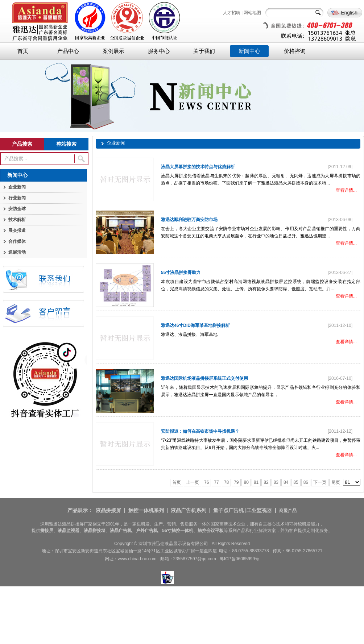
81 (256, 482)
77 (216, 482)
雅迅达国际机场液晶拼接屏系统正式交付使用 (204, 378)
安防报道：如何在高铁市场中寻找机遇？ (200, 431)
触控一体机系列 (146, 510)
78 (226, 482)
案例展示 (113, 51)
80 (246, 482)
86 (306, 482)
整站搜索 (66, 144)
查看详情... (346, 190)
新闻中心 (249, 51)
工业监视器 (259, 510)
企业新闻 (17, 187)
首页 (23, 51)
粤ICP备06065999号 (239, 559)
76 (206, 482)
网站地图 (252, 13)
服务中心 (159, 51)
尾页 (336, 482)
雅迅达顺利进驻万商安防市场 (189, 220)
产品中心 (68, 51)
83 (276, 482)
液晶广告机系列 (189, 510)
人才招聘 (232, 13)
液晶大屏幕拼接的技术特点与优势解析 (198, 167)
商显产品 (288, 511)
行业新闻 (17, 198)
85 (296, 482)
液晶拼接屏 (108, 510)
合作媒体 (17, 241)
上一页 (193, 482)
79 (236, 482)
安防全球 (17, 209)
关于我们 (204, 51)
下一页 (320, 482)
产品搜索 (22, 144)
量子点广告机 (228, 510)
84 (286, 482)
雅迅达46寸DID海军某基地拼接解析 (195, 325)
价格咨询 (295, 51)
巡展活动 (17, 252)
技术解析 (17, 220)
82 (266, 482)
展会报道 (17, 230)
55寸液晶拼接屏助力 (181, 273)
